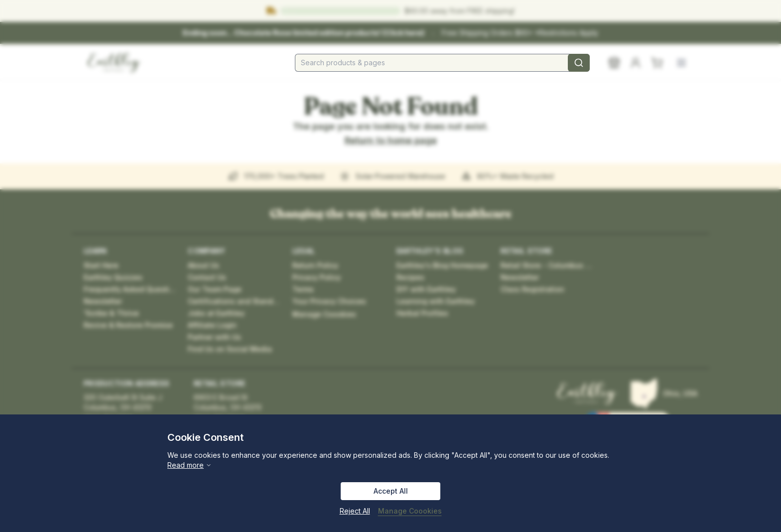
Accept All (391, 491)
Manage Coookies (410, 511)
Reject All (355, 511)
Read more (190, 465)
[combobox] (442, 63)
